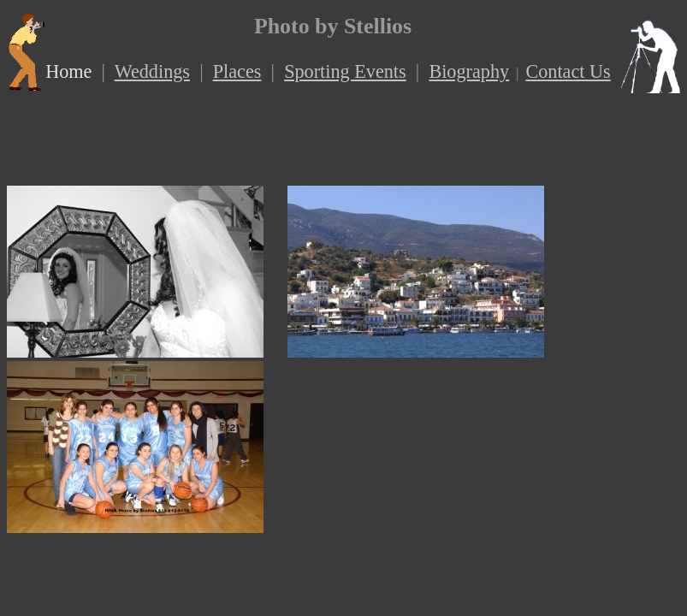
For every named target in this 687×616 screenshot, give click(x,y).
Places (237, 71)
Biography (469, 71)
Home (68, 71)
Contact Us (568, 71)
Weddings (152, 71)
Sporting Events (345, 71)
